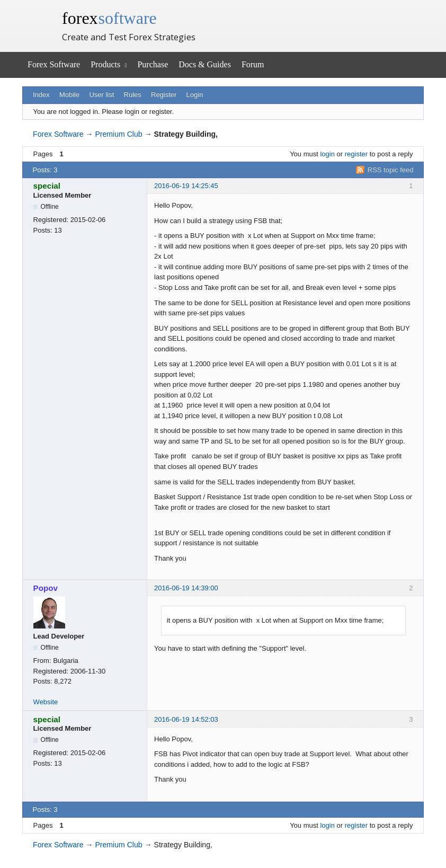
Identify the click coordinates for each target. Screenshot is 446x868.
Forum (253, 64)
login (327, 154)
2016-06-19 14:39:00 (186, 588)
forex (109, 18)
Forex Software (54, 64)
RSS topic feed (391, 170)
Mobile (69, 95)
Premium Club (118, 134)
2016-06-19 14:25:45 (186, 186)
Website (46, 702)
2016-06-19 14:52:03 (186, 719)
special (47, 186)
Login (195, 95)
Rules (133, 95)
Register (164, 95)
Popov (46, 588)
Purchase (153, 64)
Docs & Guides (205, 64)
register (356, 154)
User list (101, 95)
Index (41, 95)
